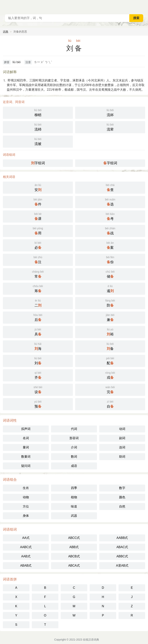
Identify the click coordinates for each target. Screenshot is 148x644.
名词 (26, 438)
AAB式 (26, 556)
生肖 (26, 488)
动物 (26, 497)
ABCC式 (74, 538)
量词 (26, 447)
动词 (122, 429)
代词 (74, 429)
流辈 (110, 127)
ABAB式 (26, 566)
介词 (74, 447)
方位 (26, 506)
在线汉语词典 (91, 640)
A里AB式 (122, 566)
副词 (122, 438)
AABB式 (122, 538)
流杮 (38, 127)
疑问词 (26, 466)
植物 (74, 497)
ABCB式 (74, 556)
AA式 (26, 538)
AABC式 (26, 547)
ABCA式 (74, 566)
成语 (74, 466)
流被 (38, 141)
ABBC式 (122, 556)
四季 (74, 488)
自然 (122, 506)
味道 (74, 506)
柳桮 (38, 112)
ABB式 (74, 547)
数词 (74, 457)
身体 (26, 516)
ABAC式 (122, 547)
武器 (74, 516)
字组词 (38, 163)
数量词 (26, 457)
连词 (122, 447)
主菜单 (143, 6)
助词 (122, 457)
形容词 (74, 438)
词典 (6, 32)
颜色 (122, 497)
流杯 (110, 112)
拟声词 (26, 429)
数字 (122, 488)
